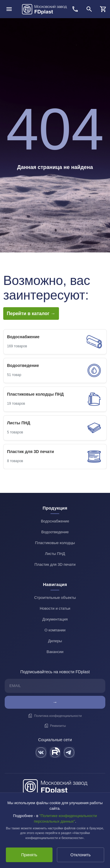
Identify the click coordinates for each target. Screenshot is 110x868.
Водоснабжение (55, 521)
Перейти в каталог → (31, 313)
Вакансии (55, 652)
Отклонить (81, 855)
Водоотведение (55, 532)
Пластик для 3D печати (55, 564)
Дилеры (55, 641)
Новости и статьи (55, 608)
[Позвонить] (75, 9)
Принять (29, 855)
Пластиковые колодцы (55, 543)
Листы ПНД (55, 554)
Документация (55, 619)
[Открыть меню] (9, 9)
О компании (55, 630)
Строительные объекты (55, 598)
